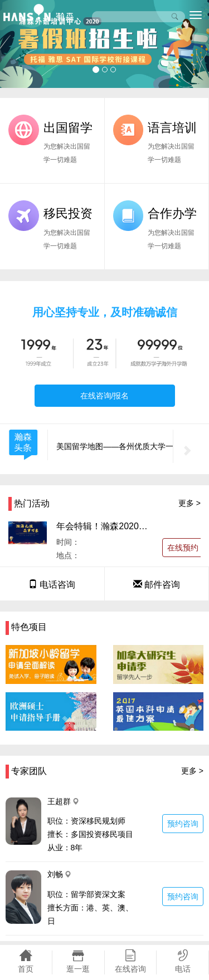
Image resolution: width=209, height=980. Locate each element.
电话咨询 (52, 585)
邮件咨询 (157, 585)
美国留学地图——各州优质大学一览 (119, 446)
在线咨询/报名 (105, 396)
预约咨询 (183, 824)
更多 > (189, 503)
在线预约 (183, 548)
